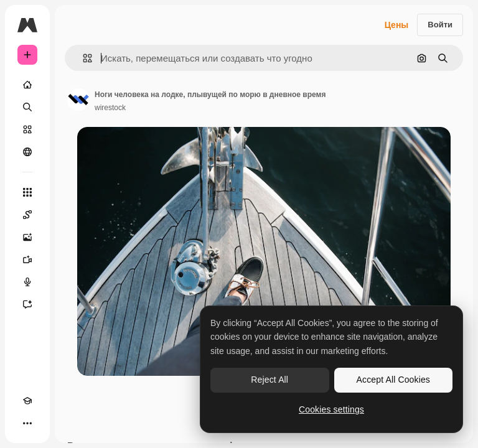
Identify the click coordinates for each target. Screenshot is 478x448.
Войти (440, 25)
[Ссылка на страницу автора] (78, 100)
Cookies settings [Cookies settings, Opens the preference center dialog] (331, 409)
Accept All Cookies (393, 380)
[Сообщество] (27, 152)
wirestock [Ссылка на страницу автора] (110, 108)
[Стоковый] (27, 129)
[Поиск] (27, 107)
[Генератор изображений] (27, 237)
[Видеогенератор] (27, 259)
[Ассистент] (27, 304)
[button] (82, 58)
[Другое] (27, 423)
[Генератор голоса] (27, 282)
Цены (397, 25)
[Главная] (27, 85)
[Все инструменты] (27, 192)
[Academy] (27, 401)
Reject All (269, 380)
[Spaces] (27, 215)
